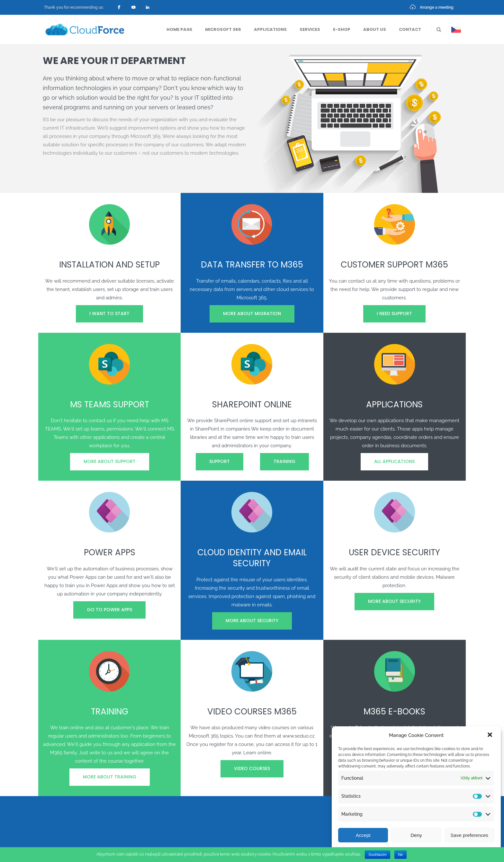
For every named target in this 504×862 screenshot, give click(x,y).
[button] (491, 735)
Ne (400, 855)
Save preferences (470, 835)
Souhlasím (378, 855)
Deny (416, 835)
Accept (363, 835)
